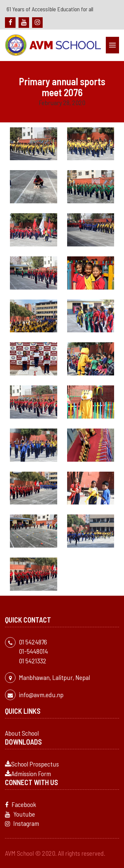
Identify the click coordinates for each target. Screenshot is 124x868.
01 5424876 (33, 642)
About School (22, 733)
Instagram (22, 823)
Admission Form (28, 773)
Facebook (21, 804)
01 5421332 (33, 661)
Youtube (20, 814)
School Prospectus (32, 764)
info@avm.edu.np (41, 695)
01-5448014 (33, 651)
